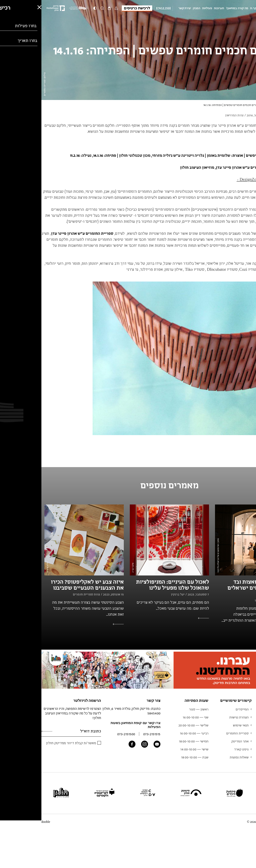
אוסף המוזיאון (243, 733)
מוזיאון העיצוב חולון (240, 8)
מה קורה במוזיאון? (196, 8)
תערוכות (178, 8)
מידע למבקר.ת (218, 8)
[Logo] (37, 8)
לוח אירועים (245, 725)
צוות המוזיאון (244, 741)
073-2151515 (110, 734)
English (122, 8)
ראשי (253, 105)
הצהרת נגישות (197, 717)
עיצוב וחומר (229, 105)
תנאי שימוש (199, 725)
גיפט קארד (200, 749)
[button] (6, 853)
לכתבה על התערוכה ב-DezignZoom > (226, 179)
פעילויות (166, 8)
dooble (4, 822)
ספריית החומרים (196, 733)
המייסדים (201, 709)
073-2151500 (85, 734)
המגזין (155, 8)
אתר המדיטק (198, 741)
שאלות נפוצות (198, 757)
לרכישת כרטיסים (96, 8)
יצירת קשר (143, 8)
